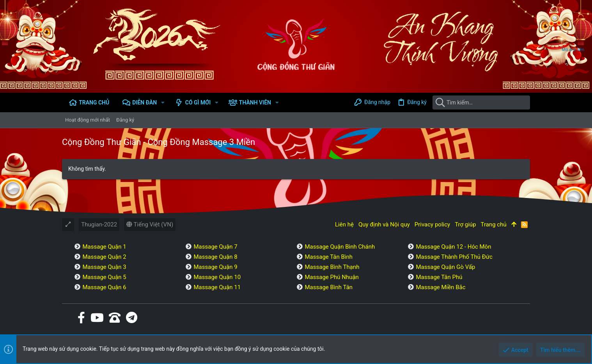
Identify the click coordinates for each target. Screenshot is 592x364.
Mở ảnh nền (573, 50)
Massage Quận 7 (215, 247)
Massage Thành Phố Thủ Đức (454, 257)
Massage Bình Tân (329, 287)
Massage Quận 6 (104, 287)
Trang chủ (494, 224)
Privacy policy (432, 224)
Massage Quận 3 (104, 267)
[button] (163, 102)
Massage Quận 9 (215, 267)
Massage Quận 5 (104, 277)
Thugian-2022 (99, 224)
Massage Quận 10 (217, 277)
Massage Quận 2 (104, 257)
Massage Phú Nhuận (331, 277)
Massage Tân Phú (439, 277)
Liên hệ (344, 224)
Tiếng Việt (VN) (150, 224)
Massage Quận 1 (104, 247)
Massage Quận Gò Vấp (445, 267)
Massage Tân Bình (329, 257)
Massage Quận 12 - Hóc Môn (453, 247)
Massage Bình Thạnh (332, 267)
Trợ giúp (465, 224)
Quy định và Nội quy (384, 224)
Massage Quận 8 (215, 257)
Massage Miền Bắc (440, 287)
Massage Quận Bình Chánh (340, 247)
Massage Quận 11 (217, 287)
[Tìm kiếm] (481, 102)
